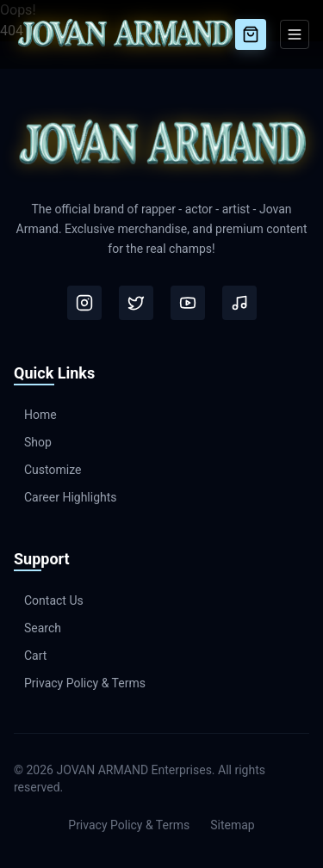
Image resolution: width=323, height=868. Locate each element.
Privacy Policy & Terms (80, 683)
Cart (30, 656)
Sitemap (232, 825)
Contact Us (49, 600)
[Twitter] (136, 303)
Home (35, 415)
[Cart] (251, 34)
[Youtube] (188, 303)
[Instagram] (84, 303)
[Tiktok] (239, 303)
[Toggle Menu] (295, 34)
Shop (33, 442)
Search (37, 628)
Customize (47, 470)
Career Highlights (65, 497)
